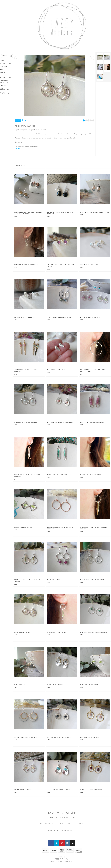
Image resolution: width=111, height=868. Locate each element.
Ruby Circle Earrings (55, 580)
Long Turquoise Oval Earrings (59, 475)
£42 (16, 217)
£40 (16, 267)
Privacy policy (54, 831)
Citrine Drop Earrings (22, 790)
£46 (16, 740)
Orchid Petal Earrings (56, 685)
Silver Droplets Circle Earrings (92, 580)
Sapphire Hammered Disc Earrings (60, 737)
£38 (16, 425)
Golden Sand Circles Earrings (26, 737)
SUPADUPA (62, 859)
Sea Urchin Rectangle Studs (25, 317)
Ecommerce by (62, 857)
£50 (16, 584)
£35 (48, 217)
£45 (81, 374)
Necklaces (4, 80)
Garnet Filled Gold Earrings (91, 790)
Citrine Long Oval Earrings (91, 475)
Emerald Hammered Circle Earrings (94, 632)
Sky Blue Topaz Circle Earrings (26, 422)
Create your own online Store (62, 861)
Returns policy (68, 831)
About (2, 73)
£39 (48, 532)
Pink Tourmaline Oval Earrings (92, 422)
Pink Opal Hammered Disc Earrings (60, 422)
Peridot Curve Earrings (23, 527)
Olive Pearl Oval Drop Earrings (59, 317)
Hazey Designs (62, 813)
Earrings (4, 86)
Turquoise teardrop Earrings (59, 790)
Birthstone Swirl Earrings (90, 317)
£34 (81, 267)
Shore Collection (5, 93)
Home (2, 61)
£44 (81, 582)
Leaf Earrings (20, 685)
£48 (48, 687)
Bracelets (4, 83)
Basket (3, 70)
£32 (81, 215)
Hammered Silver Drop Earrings (26, 265)
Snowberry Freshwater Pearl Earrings (95, 212)
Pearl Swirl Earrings (22, 632)
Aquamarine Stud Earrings (90, 265)
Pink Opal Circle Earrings (90, 737)
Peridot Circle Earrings (89, 685)
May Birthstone (5, 89)
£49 (16, 479)
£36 (16, 320)
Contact (4, 66)
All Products (5, 64)
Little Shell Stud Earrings (57, 370)
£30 (49, 582)
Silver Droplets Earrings (57, 632)
